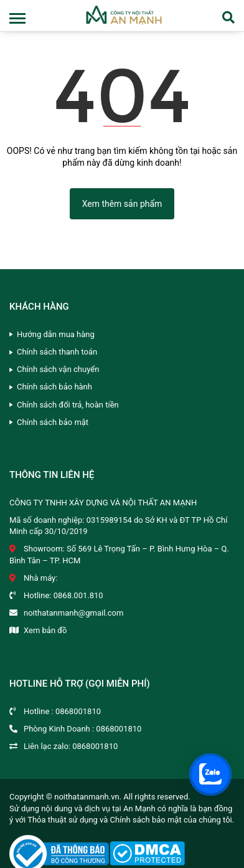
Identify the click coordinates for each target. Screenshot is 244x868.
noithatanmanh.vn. (88, 797)
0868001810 (78, 711)
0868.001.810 (78, 595)
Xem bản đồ (45, 630)
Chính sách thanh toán (57, 352)
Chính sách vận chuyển (58, 369)
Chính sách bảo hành (54, 387)
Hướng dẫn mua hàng (56, 334)
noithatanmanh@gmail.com (73, 613)
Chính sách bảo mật (53, 422)
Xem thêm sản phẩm (122, 204)
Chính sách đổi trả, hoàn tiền (68, 405)
